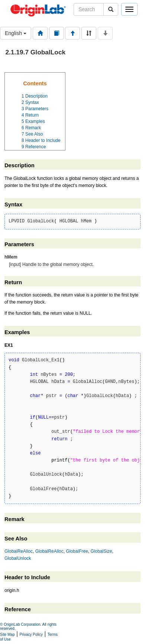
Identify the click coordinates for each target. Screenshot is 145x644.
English (16, 33)
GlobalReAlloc (19, 551)
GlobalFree (77, 551)
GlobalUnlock (18, 558)
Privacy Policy (31, 635)
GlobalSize (101, 551)
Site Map (7, 635)
